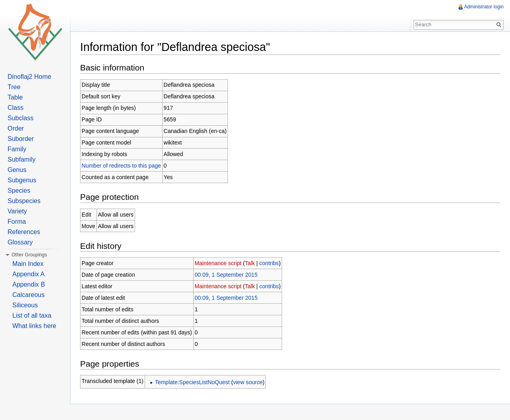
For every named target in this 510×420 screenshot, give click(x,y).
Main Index (28, 264)
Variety (17, 211)
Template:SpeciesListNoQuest (192, 382)
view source (248, 382)
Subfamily (22, 159)
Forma (17, 222)
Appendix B (29, 284)
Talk (250, 263)
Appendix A (28, 274)
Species (19, 190)
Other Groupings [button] (29, 255)
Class (16, 108)
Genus (17, 170)
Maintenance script (218, 263)
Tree (14, 87)
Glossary (20, 242)
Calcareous (28, 295)
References (24, 232)
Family (17, 149)
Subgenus (22, 180)
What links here (34, 326)
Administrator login (484, 7)
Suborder (21, 139)
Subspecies (24, 201)
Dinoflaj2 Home (29, 77)
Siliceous (25, 305)
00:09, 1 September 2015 (226, 275)
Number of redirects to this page (121, 166)
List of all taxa (32, 315)
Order (16, 128)
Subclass (21, 118)
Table (15, 97)
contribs (269, 263)
